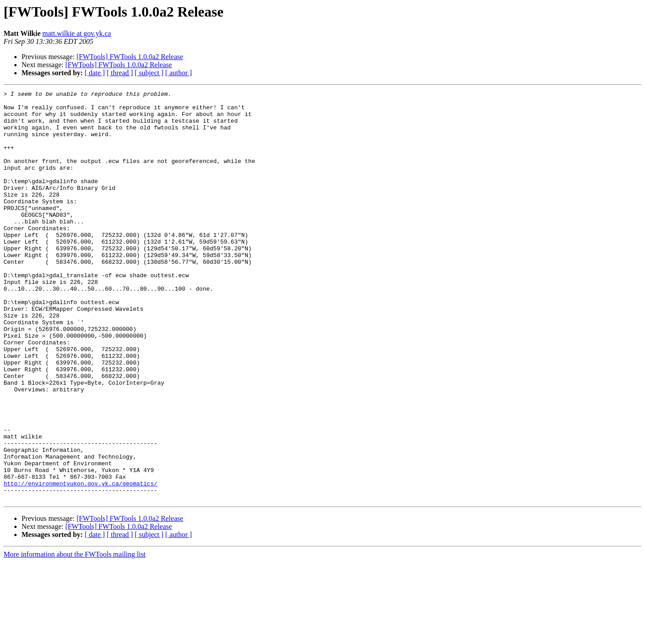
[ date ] (95, 73)
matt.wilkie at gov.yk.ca (77, 33)
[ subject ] (149, 73)
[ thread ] (120, 73)
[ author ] (179, 73)
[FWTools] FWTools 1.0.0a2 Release (130, 57)
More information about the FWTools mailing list (75, 636)
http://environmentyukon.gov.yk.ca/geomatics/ (80, 562)
